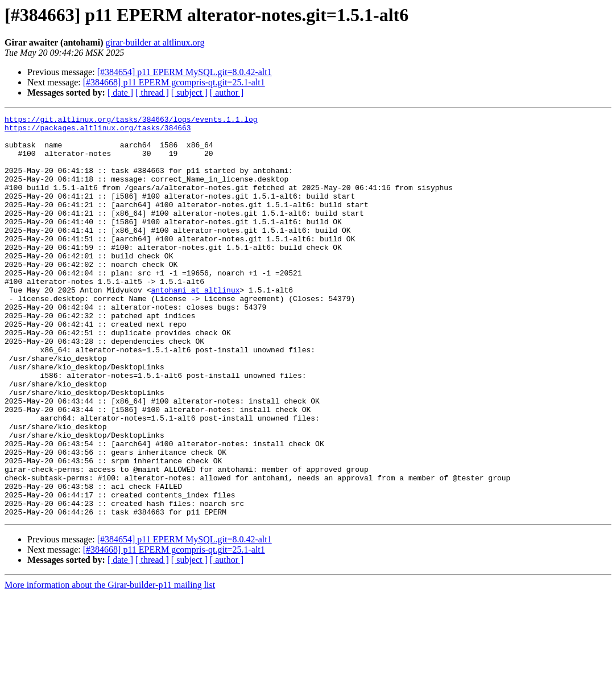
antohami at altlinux (195, 326)
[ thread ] (152, 92)
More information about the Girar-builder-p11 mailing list (110, 665)
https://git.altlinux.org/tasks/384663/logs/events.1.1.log (131, 121)
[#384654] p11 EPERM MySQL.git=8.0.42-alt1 (185, 72)
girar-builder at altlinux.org (155, 42)
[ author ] (227, 92)
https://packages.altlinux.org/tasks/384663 (98, 131)
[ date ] (120, 92)
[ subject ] (189, 92)
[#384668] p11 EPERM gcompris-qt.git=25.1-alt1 (174, 82)
